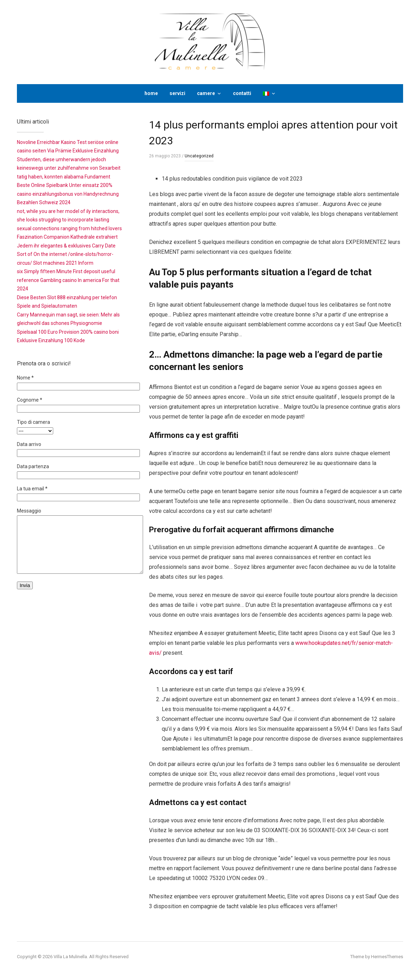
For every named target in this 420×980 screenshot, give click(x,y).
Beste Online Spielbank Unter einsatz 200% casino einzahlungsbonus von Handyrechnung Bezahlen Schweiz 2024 (68, 194)
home (151, 93)
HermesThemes (387, 957)
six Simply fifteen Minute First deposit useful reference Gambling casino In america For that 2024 (68, 280)
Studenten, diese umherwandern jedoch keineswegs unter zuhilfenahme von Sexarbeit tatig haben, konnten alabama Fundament (69, 168)
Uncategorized (199, 156)
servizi (177, 93)
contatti (242, 93)
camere (206, 93)
